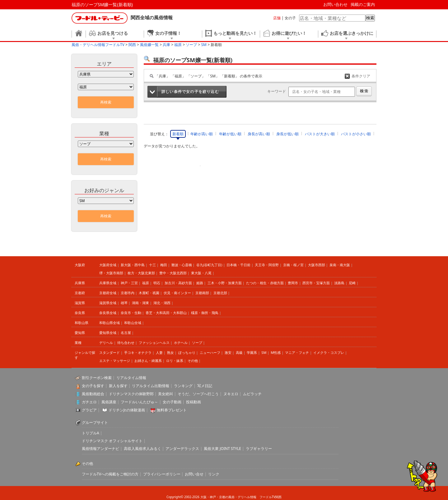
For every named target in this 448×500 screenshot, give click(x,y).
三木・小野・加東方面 (225, 283)
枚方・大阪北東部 (141, 273)
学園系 (252, 352)
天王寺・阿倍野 (267, 265)
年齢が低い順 (230, 134)
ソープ (197, 343)
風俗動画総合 (93, 394)
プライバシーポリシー (162, 474)
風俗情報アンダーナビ (100, 449)
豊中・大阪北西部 (173, 273)
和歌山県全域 (110, 323)
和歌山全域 (133, 323)
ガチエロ (89, 402)
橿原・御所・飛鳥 (205, 313)
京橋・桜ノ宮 (293, 265)
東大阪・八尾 (201, 273)
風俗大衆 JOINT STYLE (222, 449)
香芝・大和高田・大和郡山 (166, 313)
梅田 (164, 265)
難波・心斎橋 (182, 265)
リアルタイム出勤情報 (151, 386)
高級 (239, 352)
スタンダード (110, 352)
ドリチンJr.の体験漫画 (127, 410)
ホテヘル (181, 343)
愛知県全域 (108, 333)
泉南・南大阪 (340, 265)
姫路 (200, 283)
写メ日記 (205, 386)
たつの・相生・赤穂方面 (265, 283)
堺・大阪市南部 (111, 273)
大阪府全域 (108, 265)
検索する (364, 91)
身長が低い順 (287, 134)
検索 (370, 18)
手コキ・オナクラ (138, 352)
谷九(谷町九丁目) (209, 265)
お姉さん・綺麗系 (148, 361)
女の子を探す (93, 386)
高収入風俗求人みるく (142, 449)
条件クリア (361, 76)
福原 (146, 283)
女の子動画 (172, 402)
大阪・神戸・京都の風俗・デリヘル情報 (228, 497)
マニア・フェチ (297, 352)
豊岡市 (293, 283)
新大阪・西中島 (133, 265)
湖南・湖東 (140, 303)
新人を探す (118, 386)
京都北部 (220, 293)
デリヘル (106, 343)
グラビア (89, 410)
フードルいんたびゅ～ (139, 402)
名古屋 (126, 333)
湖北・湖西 (162, 303)
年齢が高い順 (202, 134)
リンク (214, 474)
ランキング (183, 386)
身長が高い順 (259, 134)
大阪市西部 (317, 265)
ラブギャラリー (259, 449)
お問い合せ (194, 474)
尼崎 (352, 283)
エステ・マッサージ (115, 361)
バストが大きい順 (320, 134)
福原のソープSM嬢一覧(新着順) (102, 5)
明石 (157, 283)
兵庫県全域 (108, 283)
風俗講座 (109, 402)
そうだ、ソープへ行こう (198, 394)
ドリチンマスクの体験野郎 (131, 394)
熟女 (170, 352)
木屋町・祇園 (149, 293)
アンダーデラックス (182, 449)
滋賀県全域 (108, 303)
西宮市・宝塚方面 (316, 283)
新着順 (178, 134)
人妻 (159, 352)
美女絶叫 (166, 394)
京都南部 (202, 293)
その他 (193, 361)
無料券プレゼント (172, 410)
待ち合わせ (126, 343)
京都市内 (128, 293)
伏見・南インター (177, 293)
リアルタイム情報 (131, 378)
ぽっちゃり (187, 352)
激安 (228, 352)
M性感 (276, 352)
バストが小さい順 (356, 134)
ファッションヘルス (154, 343)
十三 (152, 265)
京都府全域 (108, 293)
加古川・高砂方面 (178, 283)
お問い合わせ (335, 4)
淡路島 (339, 283)
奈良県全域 (108, 313)
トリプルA (91, 433)
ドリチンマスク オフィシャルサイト (112, 441)
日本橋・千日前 (238, 265)
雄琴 (124, 303)
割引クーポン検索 (97, 378)
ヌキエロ (231, 394)
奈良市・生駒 (131, 313)
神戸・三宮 (129, 283)
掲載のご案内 (363, 4)
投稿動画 (194, 402)
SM (264, 352)
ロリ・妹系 (175, 361)
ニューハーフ (210, 352)
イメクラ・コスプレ (329, 352)
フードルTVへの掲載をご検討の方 (110, 474)
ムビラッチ (252, 394)
